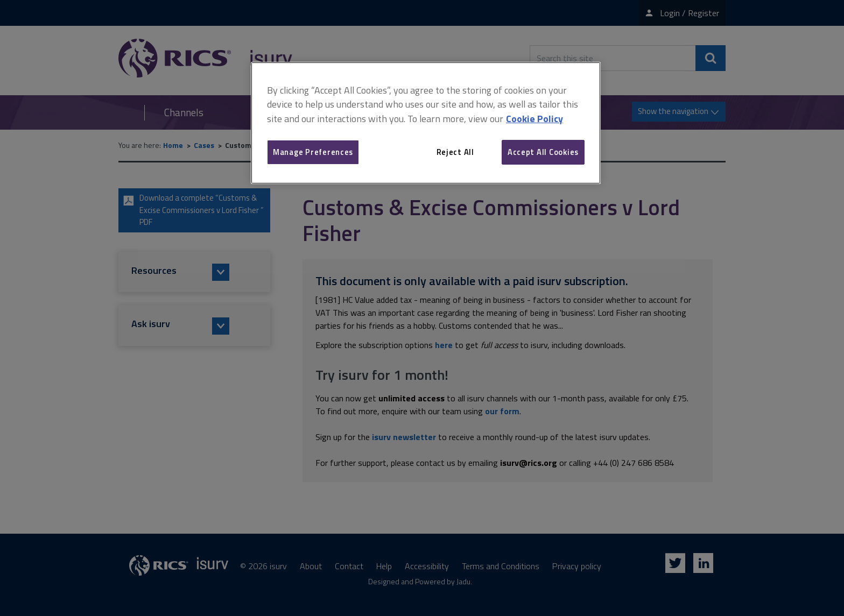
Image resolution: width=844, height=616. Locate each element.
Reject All (455, 152)
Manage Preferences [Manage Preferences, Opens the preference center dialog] (313, 152)
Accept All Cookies (543, 152)
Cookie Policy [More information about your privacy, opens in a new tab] (534, 119)
